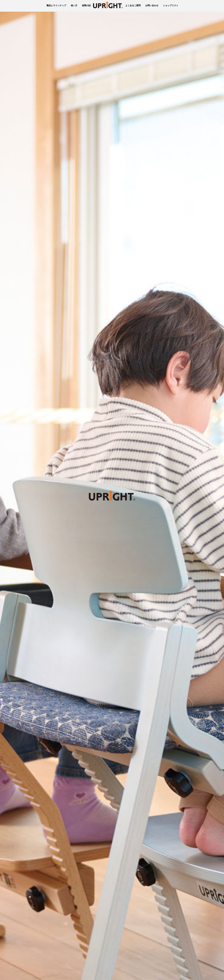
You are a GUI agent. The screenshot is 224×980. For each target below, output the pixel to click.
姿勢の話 (86, 5)
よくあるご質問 (133, 5)
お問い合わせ (152, 5)
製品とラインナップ (56, 5)
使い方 (74, 5)
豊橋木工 (42, 6)
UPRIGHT (108, 6)
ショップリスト (171, 5)
